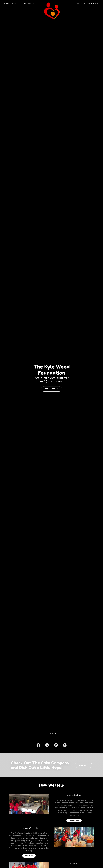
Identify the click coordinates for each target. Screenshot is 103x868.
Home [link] (7, 3)
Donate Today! (51, 389)
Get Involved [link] (29, 3)
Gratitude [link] (81, 3)
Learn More (83, 765)
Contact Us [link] (93, 3)
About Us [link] (16, 3)
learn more (29, 856)
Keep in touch (74, 821)
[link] (51, 3)
